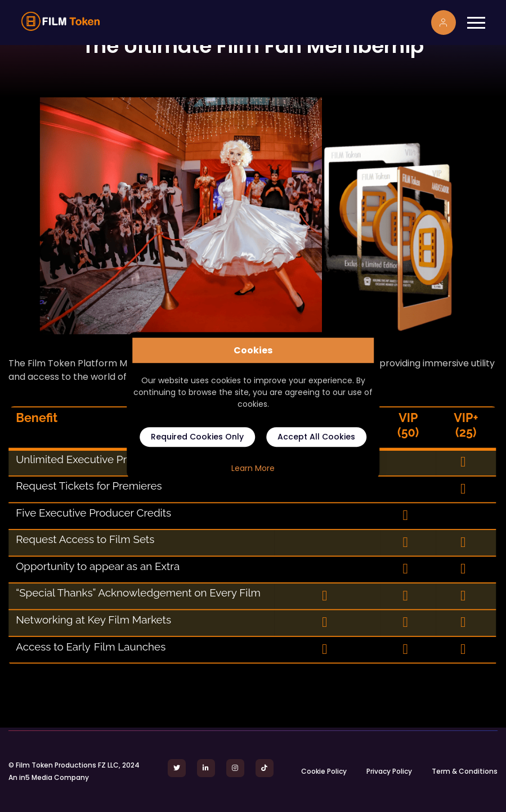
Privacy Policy (389, 771)
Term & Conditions (465, 771)
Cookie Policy (324, 771)
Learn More (253, 468)
